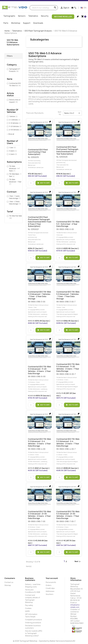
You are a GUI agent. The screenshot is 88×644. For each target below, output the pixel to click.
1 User (12, 148)
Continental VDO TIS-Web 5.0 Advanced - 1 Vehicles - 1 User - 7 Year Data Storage (68, 295)
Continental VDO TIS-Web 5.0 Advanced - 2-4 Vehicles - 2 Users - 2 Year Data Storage (39, 442)
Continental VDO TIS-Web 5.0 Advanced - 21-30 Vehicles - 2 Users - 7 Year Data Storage (68, 515)
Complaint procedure (34, 620)
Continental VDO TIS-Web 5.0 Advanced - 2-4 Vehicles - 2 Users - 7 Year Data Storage (68, 442)
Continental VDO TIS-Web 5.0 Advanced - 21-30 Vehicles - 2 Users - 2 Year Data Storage (39, 515)
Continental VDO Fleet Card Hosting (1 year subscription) (38, 152)
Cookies (28, 608)
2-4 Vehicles (15, 120)
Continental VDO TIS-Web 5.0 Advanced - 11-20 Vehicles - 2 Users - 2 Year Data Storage (39, 370)
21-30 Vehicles (15, 130)
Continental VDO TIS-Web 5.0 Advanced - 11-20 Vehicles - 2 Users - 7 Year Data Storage (68, 368)
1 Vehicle (13, 116)
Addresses (50, 591)
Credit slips (50, 588)
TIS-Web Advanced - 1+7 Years (14, 168)
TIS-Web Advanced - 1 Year (15, 182)
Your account (52, 578)
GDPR (27, 611)
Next (78, 562)
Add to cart (43, 183)
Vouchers (49, 594)
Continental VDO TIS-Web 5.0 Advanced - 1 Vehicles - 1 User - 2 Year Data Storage (39, 295)
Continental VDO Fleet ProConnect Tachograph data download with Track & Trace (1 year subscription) (40, 222)
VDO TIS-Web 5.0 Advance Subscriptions (13, 42)
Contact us (9, 582)
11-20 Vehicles (15, 126)
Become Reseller (63, 17)
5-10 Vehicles (15, 123)
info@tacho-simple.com (75, 606)
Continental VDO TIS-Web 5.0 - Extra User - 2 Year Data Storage (68, 224)
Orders (49, 585)
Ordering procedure (33, 623)
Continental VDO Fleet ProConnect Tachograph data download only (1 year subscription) (67, 150)
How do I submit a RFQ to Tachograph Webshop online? (34, 633)
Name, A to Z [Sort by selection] (72, 113)
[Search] (44, 8)
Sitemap (8, 585)
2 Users (13, 154)
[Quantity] (31, 183)
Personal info (51, 582)
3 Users (13, 151)
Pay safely (29, 605)
